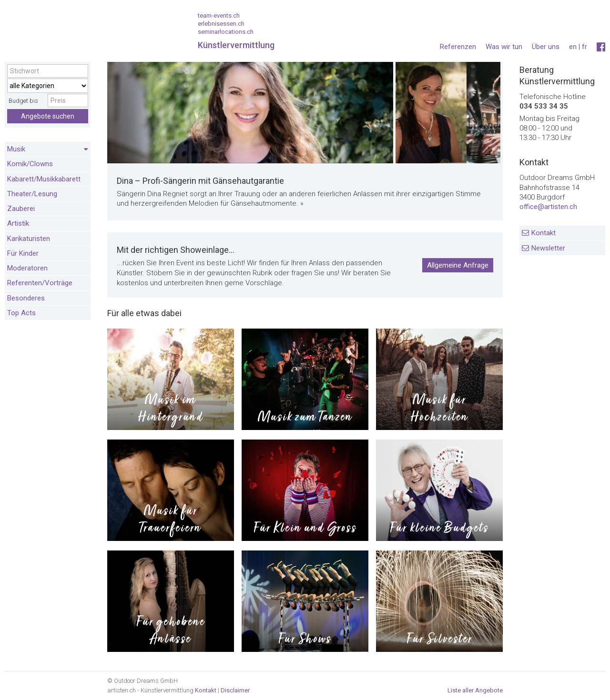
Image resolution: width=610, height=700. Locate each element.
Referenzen (458, 47)
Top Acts (21, 313)
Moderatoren (27, 268)
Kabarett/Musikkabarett (44, 179)
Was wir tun (504, 47)
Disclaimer (235, 690)
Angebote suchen (48, 116)
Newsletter (548, 248)
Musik (48, 150)
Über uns (546, 47)
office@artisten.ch (548, 207)
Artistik (18, 223)
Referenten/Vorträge (40, 283)
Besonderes (26, 298)
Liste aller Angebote (475, 690)
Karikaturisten (29, 239)
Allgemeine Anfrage (458, 265)
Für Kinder (23, 253)
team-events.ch (219, 15)
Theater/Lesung (32, 194)
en (573, 47)
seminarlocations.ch (226, 32)
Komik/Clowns (30, 164)
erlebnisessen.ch (221, 24)
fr (585, 47)
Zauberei (21, 209)
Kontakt (544, 233)
